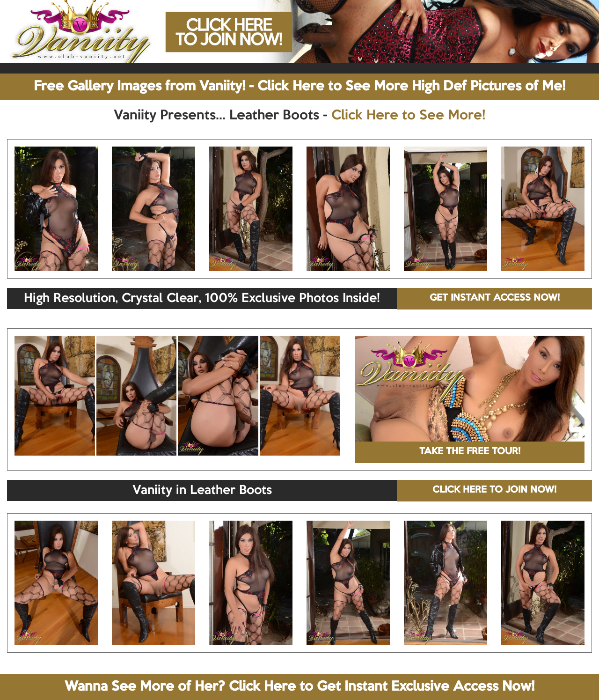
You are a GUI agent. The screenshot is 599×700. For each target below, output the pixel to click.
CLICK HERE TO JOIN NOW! (494, 490)
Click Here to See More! (408, 116)
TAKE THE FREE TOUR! (470, 452)
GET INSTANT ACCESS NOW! (495, 298)
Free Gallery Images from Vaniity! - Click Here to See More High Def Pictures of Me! (299, 87)
